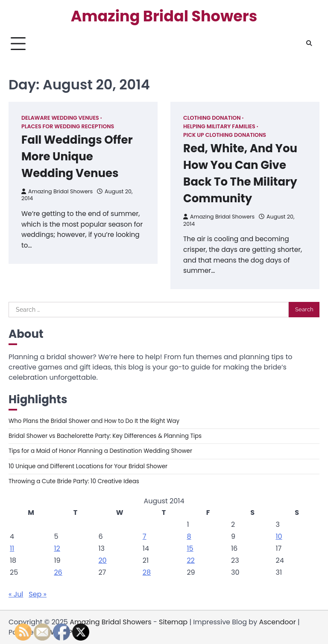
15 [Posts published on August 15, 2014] (190, 548)
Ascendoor (277, 622)
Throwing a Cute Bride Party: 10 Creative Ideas (74, 481)
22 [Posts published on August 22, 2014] (190, 560)
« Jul (16, 594)
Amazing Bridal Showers (164, 16)
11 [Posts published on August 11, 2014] (12, 548)
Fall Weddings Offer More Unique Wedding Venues (77, 157)
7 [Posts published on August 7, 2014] (145, 536)
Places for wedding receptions (68, 126)
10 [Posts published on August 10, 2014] (279, 536)
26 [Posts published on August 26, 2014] (58, 572)
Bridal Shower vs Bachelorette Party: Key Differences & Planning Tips (105, 436)
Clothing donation (212, 118)
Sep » (38, 594)
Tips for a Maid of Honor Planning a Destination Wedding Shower (100, 451)
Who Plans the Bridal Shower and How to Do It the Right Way (94, 421)
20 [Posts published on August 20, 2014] (102, 560)
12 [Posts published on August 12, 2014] (57, 548)
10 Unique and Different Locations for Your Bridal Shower (88, 466)
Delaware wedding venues (60, 118)
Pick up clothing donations (225, 135)
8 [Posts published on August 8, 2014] (189, 536)
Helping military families (219, 126)
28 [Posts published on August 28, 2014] (147, 572)
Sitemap (173, 622)
